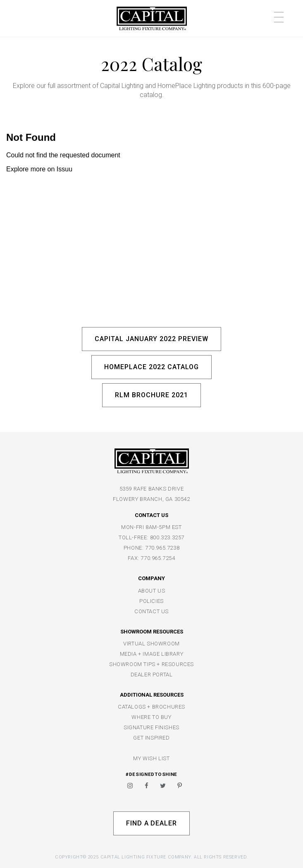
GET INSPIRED (151, 738)
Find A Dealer (151, 823)
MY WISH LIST (151, 758)
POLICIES (151, 601)
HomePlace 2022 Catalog (151, 367)
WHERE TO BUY (151, 717)
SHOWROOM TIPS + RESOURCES (151, 664)
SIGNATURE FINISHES (151, 727)
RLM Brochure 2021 (151, 395)
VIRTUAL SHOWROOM (151, 644)
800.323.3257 (167, 537)
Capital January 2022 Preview (151, 339)
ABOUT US (152, 591)
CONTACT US (151, 611)
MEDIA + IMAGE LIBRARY (152, 654)
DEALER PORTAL (152, 675)
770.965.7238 (162, 548)
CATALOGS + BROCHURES (151, 707)
